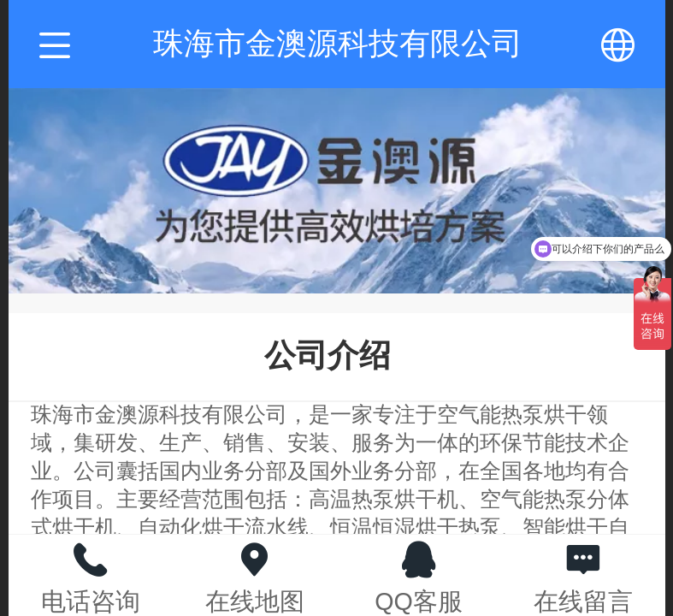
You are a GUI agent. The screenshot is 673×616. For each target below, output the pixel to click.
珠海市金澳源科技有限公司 (338, 43)
